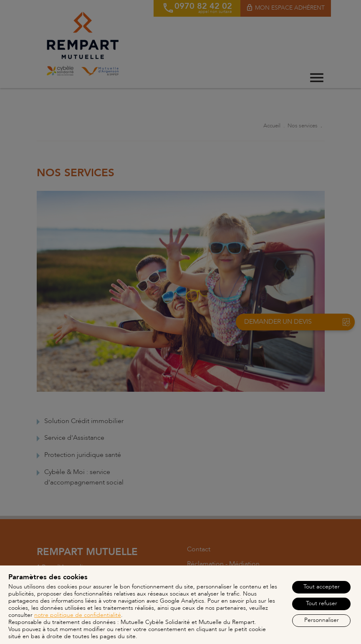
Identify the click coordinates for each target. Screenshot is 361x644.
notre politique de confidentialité (78, 615)
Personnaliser (322, 620)
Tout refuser (322, 603)
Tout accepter (322, 587)
